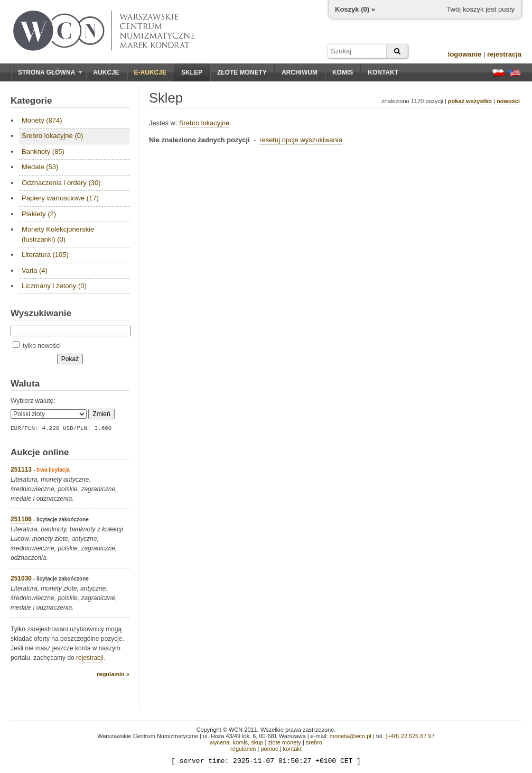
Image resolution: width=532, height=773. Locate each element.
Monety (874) (42, 120)
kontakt (292, 749)
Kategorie (31, 101)
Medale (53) (40, 167)
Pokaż (70, 359)
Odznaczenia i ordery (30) (61, 183)
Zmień (101, 414)
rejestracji (90, 658)
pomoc (269, 749)
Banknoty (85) (43, 151)
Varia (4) (35, 270)
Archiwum (300, 72)
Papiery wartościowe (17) (60, 198)
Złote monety (242, 72)
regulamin (243, 749)
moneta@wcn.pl (351, 736)
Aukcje (106, 72)
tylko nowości (37, 346)
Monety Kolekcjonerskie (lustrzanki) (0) (58, 234)
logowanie (465, 54)
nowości (508, 101)
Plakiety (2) (39, 214)
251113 (21, 470)
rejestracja (504, 54)
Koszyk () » (355, 9)
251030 (21, 578)
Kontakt (383, 72)
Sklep (192, 72)
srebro (314, 742)
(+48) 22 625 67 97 (410, 736)
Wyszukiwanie (41, 313)
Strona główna (50, 72)
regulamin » (113, 674)
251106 (21, 519)
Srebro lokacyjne (204, 123)
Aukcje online (40, 452)
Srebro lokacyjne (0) (52, 136)
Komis (343, 72)
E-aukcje (150, 72)
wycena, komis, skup (236, 742)
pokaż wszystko (470, 101)
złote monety (284, 742)
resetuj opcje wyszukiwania (301, 140)
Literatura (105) (45, 255)
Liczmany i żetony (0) (54, 286)
